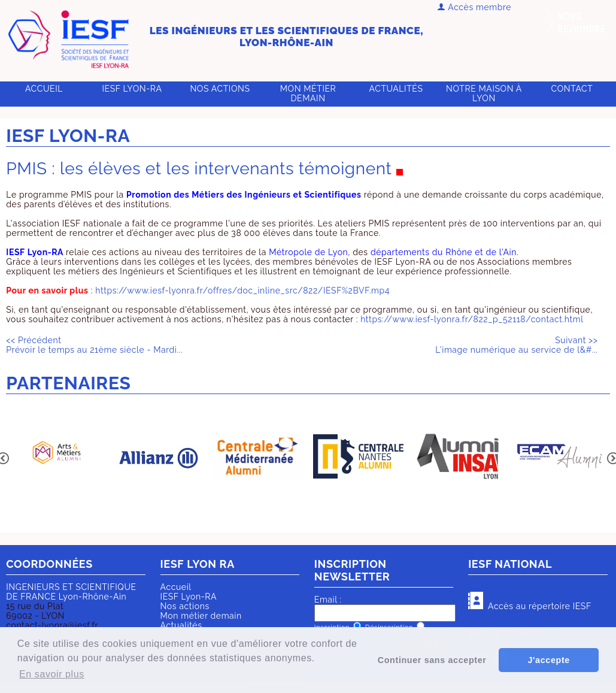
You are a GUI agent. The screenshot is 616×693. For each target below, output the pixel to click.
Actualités (396, 89)
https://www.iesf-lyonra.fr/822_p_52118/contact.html (472, 319)
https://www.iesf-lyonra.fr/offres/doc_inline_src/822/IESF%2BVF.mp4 (242, 290)
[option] (56, 457)
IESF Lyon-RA (132, 89)
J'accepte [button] (548, 660)
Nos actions (220, 89)
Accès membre (474, 7)
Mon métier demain (308, 93)
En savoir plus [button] (52, 674)
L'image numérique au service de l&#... (516, 345)
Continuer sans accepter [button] (432, 660)
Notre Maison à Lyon (484, 93)
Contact (572, 89)
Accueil (44, 89)
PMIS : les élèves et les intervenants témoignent (199, 169)
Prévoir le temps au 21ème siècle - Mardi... (94, 345)
